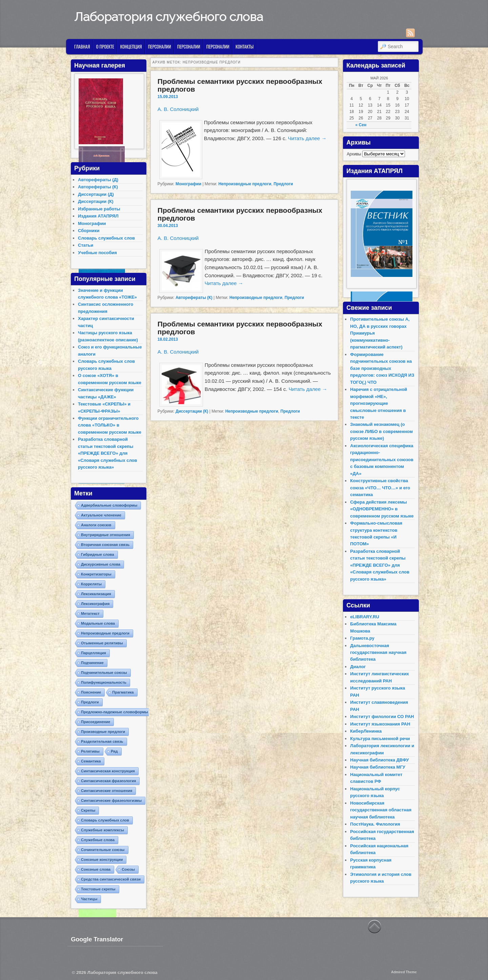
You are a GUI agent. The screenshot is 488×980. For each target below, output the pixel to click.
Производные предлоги (103, 732)
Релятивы (90, 751)
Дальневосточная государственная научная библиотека (378, 653)
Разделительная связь (102, 741)
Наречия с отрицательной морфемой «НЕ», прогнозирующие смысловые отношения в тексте (379, 403)
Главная (82, 46)
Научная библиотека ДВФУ (379, 760)
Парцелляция (94, 653)
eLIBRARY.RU (364, 617)
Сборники (89, 231)
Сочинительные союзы (103, 850)
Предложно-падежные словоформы (115, 712)
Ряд (114, 751)
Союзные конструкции (102, 860)
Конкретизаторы (96, 574)
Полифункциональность (104, 682)
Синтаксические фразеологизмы (111, 800)
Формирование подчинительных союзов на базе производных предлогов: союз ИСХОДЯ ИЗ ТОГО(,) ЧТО (382, 368)
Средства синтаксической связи (111, 879)
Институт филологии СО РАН (382, 717)
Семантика (91, 761)
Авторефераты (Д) (98, 180)
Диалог (358, 667)
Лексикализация (96, 594)
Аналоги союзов (96, 525)
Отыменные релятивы (102, 643)
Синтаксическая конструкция (108, 771)
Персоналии (160, 46)
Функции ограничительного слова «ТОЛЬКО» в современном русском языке (110, 425)
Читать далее (307, 138)
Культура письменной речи (380, 739)
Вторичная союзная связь (105, 545)
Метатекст (90, 614)
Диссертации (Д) (96, 194)
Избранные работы (99, 209)
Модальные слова (98, 623)
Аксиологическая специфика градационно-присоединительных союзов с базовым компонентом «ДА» (382, 460)
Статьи (86, 245)
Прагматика (123, 692)
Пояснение (91, 692)
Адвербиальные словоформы (109, 505)
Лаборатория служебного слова (169, 17)
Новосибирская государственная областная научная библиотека (381, 810)
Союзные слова (96, 869)
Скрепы (88, 810)
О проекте (105, 46)
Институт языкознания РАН (380, 724)
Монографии (188, 184)
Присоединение (96, 722)
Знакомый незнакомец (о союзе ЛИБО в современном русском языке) (381, 431)
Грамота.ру (362, 638)
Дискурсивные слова (101, 564)
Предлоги (283, 184)
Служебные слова (98, 840)
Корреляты (91, 584)
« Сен (361, 125)
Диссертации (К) (192, 411)
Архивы (354, 154)
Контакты (245, 46)
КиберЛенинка (366, 731)
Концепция (131, 46)
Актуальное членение (101, 515)
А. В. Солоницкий (178, 109)
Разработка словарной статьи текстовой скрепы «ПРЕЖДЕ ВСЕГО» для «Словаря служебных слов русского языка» (108, 453)
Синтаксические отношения (107, 791)
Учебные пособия (97, 253)
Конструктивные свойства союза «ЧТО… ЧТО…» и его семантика (380, 488)
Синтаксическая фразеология (108, 781)
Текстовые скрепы (98, 889)
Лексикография (95, 604)
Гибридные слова (98, 554)
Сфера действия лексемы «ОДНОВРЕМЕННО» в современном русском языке (382, 509)
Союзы (128, 869)
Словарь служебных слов (106, 238)
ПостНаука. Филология (375, 824)
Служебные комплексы (103, 830)
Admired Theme (404, 972)
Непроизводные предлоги (245, 184)
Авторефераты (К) (194, 298)
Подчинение (92, 663)
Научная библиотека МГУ (378, 767)
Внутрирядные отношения (106, 535)
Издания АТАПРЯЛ (98, 216)
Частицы (89, 899)
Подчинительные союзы (104, 673)
